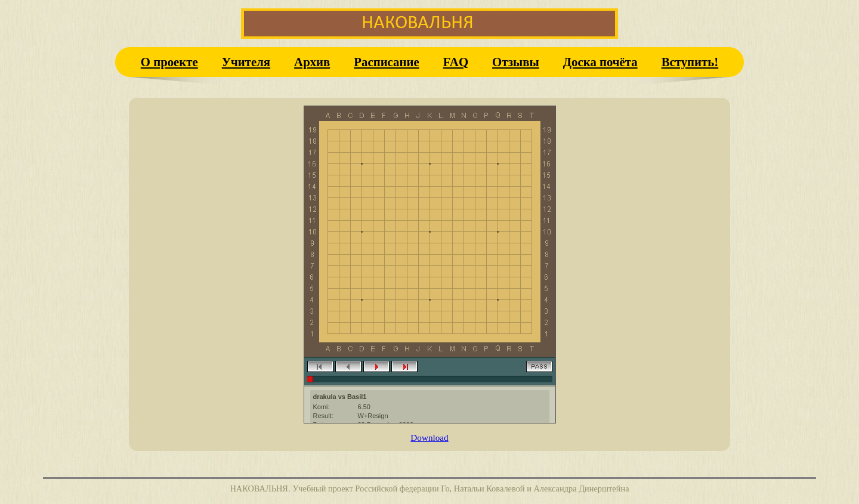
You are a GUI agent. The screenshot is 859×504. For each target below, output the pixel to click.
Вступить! (690, 62)
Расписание (386, 62)
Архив (312, 62)
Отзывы (516, 62)
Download (429, 437)
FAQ (456, 62)
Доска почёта (600, 62)
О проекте (169, 62)
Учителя (246, 62)
